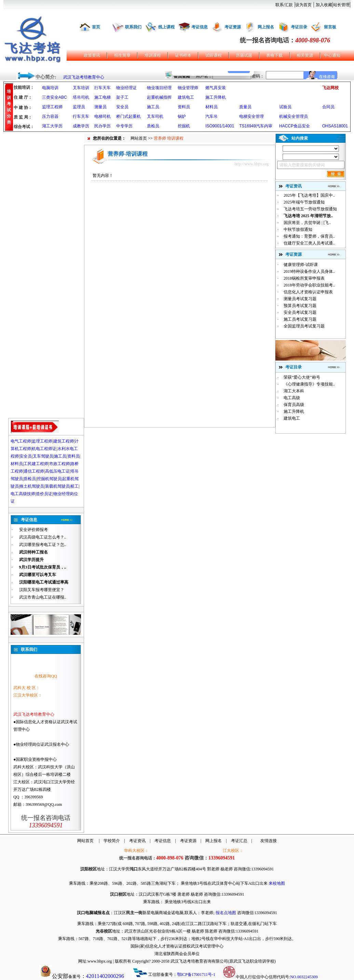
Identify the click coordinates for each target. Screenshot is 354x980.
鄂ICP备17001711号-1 (196, 975)
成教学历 (81, 126)
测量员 (100, 107)
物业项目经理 (159, 88)
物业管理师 (188, 88)
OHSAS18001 (335, 126)
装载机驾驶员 (57, 486)
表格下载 (274, 55)
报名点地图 (226, 913)
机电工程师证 (44, 449)
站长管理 (341, 5)
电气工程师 (21, 441)
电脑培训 (50, 88)
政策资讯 (92, 55)
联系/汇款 (284, 5)
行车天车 (103, 88)
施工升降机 (216, 97)
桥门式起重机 (128, 116)
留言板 (330, 27)
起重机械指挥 (159, 97)
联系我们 (133, 27)
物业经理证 (126, 88)
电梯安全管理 (251, 116)
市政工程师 (59, 464)
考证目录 (299, 27)
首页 (96, 27)
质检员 (153, 126)
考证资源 (233, 27)
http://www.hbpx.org (251, 164)
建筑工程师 (64, 441)
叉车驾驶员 (43, 456)
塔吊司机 (81, 97)
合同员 (328, 107)
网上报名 (266, 27)
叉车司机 (155, 116)
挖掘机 (184, 126)
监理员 (79, 107)
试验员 (285, 107)
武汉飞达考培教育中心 (84, 77)
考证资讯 (137, 841)
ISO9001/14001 (220, 126)
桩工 (74, 486)
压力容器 (50, 116)
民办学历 (103, 126)
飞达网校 (330, 88)
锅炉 (182, 116)
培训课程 (153, 55)
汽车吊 (212, 116)
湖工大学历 (52, 126)
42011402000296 (105, 976)
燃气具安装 (216, 88)
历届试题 (244, 55)
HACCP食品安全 (295, 126)
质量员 (245, 107)
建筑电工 (186, 97)
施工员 (153, 107)
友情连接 (269, 841)
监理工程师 (52, 107)
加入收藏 (324, 5)
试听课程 (214, 55)
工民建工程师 (36, 464)
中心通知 (332, 55)
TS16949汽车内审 (256, 126)
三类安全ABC (55, 97)
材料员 (212, 107)
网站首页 (139, 138)
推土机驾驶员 (32, 486)
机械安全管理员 (294, 116)
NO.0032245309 (304, 977)
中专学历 (124, 126)
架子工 (122, 97)
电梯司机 (103, 116)
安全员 (122, 107)
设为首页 (303, 5)
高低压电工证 (57, 471)
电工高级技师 (23, 494)
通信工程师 (34, 471)
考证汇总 (239, 841)
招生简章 (122, 55)
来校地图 (277, 883)
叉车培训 (81, 88)
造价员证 (44, 494)
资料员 (184, 107)
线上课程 (166, 27)
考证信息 (200, 27)
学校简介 (112, 841)
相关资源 (305, 55)
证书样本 (183, 55)
